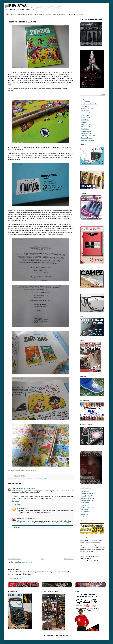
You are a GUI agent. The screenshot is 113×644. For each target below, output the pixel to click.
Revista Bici (85, 509)
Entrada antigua (69, 559)
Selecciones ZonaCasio (88, 136)
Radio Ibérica (85, 122)
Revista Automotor (87, 124)
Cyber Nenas (85, 106)
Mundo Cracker (86, 118)
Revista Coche (86, 127)
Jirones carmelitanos (88, 498)
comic (20, 478)
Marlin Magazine (86, 113)
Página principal (11, 15)
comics (24, 478)
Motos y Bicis (85, 115)
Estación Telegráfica (87, 496)
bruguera (15, 478)
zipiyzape (44, 478)
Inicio (42, 559)
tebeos (39, 478)
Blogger (66, 635)
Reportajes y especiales (25, 15)
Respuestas (18, 505)
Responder (15, 501)
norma (35, 478)
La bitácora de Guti (87, 500)
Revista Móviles (86, 131)
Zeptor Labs (85, 514)
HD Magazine (86, 111)
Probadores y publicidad (76, 15)
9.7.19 (33, 488)
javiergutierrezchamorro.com (21, 488)
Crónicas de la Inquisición (89, 104)
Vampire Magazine (87, 138)
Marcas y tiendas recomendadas (56, 15)
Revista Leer (85, 129)
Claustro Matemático (88, 494)
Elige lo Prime (39, 15)
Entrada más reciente (14, 559)
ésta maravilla (12, 156)
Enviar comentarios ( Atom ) (24, 562)
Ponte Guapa (85, 120)
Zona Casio (20, 508)
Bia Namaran (85, 491)
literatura (30, 478)
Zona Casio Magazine (88, 140)
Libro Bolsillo (85, 503)
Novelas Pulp (85, 505)
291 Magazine (86, 102)
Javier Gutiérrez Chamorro (15, 578)
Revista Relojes (86, 133)
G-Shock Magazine (87, 109)
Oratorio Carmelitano (88, 507)
